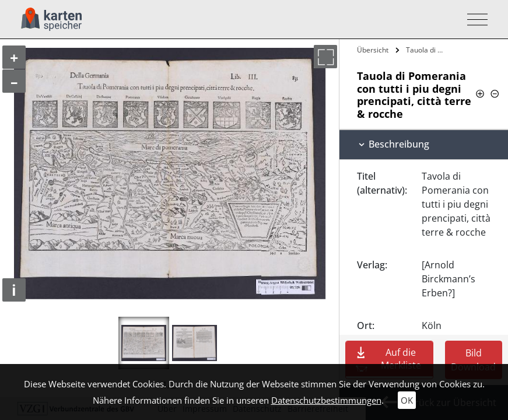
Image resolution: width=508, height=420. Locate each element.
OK (407, 400)
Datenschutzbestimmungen (326, 400)
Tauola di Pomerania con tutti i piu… (428, 50)
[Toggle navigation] (474, 20)
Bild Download (473, 360)
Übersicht (373, 50)
